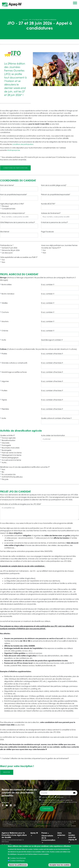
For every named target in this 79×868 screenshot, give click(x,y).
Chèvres (5, 331)
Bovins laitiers (7, 285)
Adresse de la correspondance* (13, 213)
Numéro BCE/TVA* (48, 204)
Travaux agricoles (9, 438)
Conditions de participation (15, 168)
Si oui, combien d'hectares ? (52, 354)
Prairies (4, 354)
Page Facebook (47, 232)
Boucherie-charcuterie (11, 448)
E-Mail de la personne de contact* (54, 222)
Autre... (5, 463)
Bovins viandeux (8, 294)
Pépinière (5, 409)
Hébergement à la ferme (12, 455)
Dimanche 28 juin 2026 (11, 250)
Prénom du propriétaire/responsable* (56, 194)
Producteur (60, 797)
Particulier (44, 797)
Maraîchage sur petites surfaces (14, 372)
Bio (3, 472)
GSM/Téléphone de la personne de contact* (18, 222)
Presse (52, 797)
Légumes (5, 381)
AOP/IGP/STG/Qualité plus (12, 477)
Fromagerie (6, 445)
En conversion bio (9, 474)
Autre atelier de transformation (53, 435)
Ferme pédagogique (10, 458)
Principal (5, 206)
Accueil (25, 20)
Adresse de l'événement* (51, 213)
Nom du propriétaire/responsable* (14, 194)
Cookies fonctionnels (18, 858)
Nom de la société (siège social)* (54, 185)
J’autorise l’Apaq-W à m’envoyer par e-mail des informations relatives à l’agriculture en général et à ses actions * (59, 802)
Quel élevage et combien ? (52, 340)
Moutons (5, 321)
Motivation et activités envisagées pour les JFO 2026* (21, 504)
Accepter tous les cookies (60, 865)
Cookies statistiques (17, 861)
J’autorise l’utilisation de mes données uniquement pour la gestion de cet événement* (35, 758)
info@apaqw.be (13, 150)
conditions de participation (23, 144)
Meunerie (6, 443)
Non (44, 253)
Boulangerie (7, 450)
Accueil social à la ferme (11, 460)
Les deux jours (7, 253)
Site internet (5, 232)
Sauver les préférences (18, 865)
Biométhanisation (9, 440)
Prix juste (5, 479)
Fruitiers (4, 391)
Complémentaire (9, 209)
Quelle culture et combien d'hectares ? (56, 418)
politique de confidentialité (44, 824)
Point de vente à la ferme (12, 453)
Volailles (5, 303)
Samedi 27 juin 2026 (10, 248)
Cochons (5, 312)
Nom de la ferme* (7, 185)
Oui (44, 250)
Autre (4, 340)
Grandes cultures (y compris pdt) (14, 363)
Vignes (4, 400)
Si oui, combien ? (48, 285)
